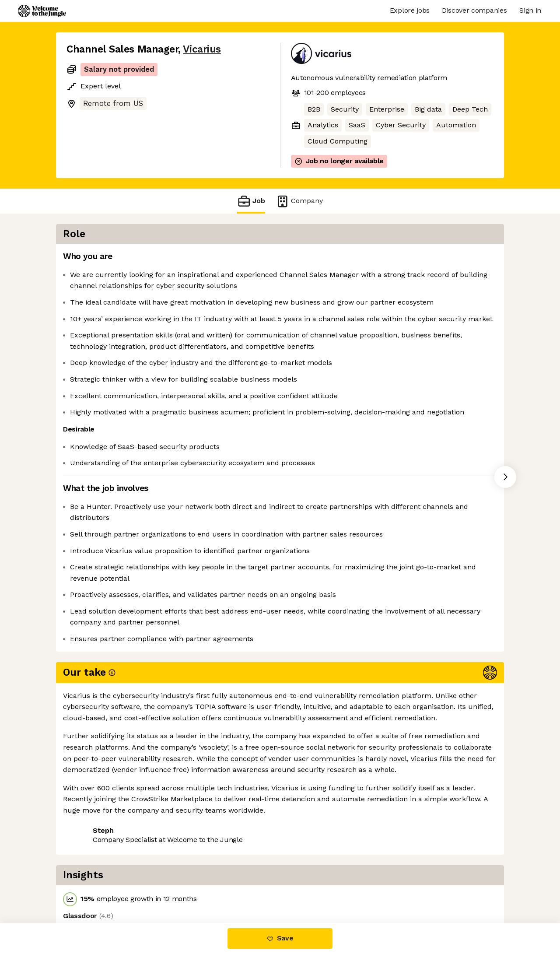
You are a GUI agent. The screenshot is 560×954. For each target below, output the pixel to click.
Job (251, 201)
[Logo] (42, 11)
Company (299, 201)
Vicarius (202, 49)
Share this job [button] (91, 886)
